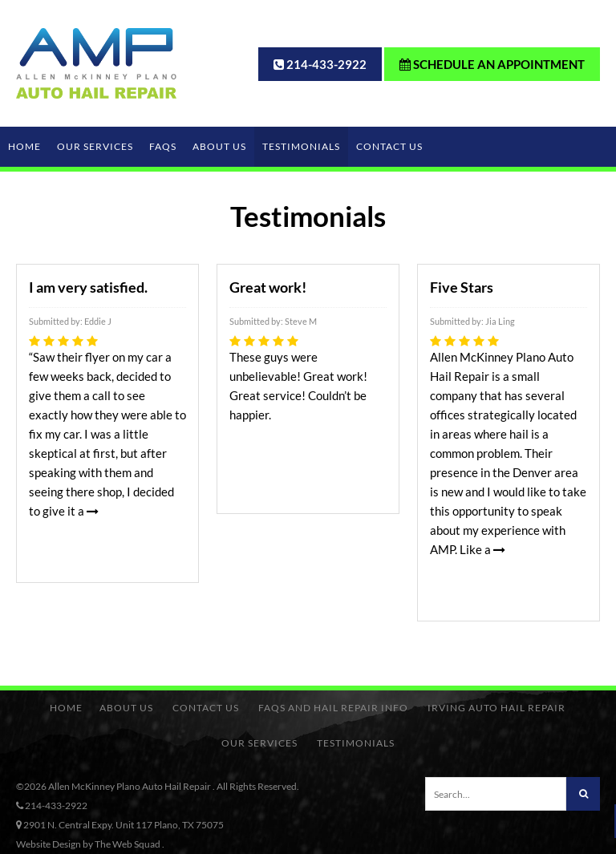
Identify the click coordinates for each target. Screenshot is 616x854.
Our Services (95, 146)
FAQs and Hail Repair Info (333, 708)
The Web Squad (128, 844)
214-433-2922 (326, 64)
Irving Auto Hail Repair (496, 708)
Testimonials (301, 146)
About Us (219, 146)
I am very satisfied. (88, 287)
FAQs (163, 146)
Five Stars (462, 287)
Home (24, 146)
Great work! (268, 287)
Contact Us (389, 146)
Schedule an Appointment (492, 64)
